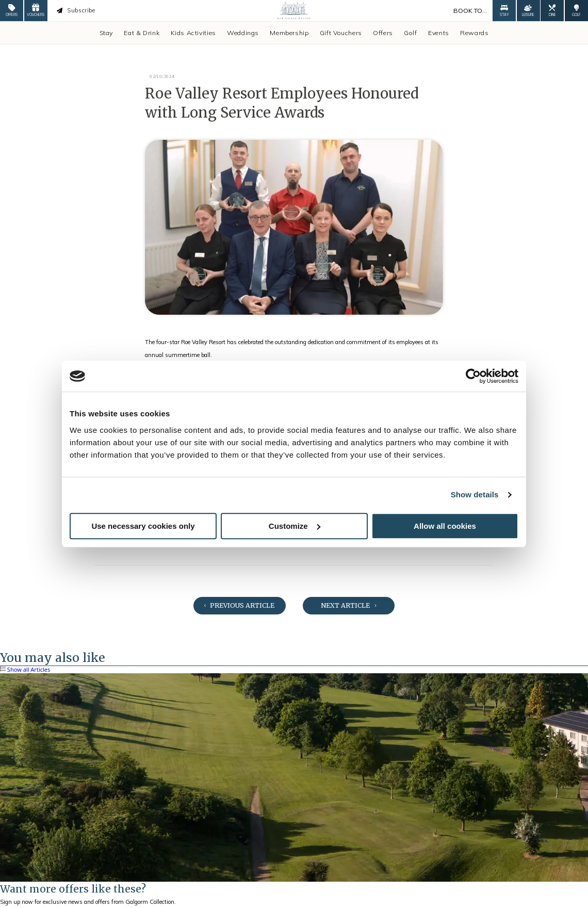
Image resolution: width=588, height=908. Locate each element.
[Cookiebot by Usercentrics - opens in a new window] (473, 376)
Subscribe (76, 10)
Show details (475, 494)
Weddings (243, 33)
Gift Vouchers (341, 33)
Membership (289, 33)
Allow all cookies (445, 526)
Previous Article (239, 605)
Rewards (474, 33)
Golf (410, 33)
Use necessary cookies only (143, 526)
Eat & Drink (142, 33)
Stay (106, 33)
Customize (295, 526)
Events (439, 33)
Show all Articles (25, 670)
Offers (383, 33)
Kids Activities (193, 33)
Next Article (349, 605)
